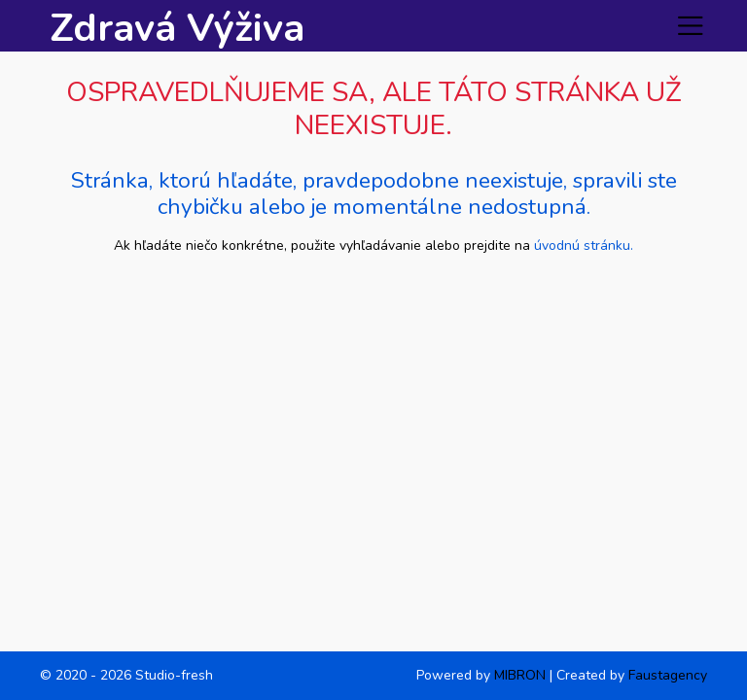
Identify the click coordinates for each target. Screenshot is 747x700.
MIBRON (520, 675)
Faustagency (668, 675)
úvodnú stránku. (584, 245)
